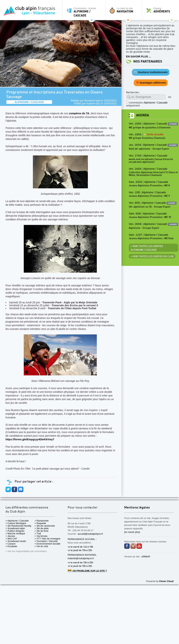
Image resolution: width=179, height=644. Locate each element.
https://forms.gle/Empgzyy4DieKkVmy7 (30, 439)
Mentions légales (137, 508)
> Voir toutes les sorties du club (152, 257)
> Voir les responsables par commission (26, 551)
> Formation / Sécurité (46, 541)
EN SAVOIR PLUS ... (138, 57)
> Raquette (40, 523)
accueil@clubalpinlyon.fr (90, 534)
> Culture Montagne (16, 523)
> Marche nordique (15, 533)
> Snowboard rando (16, 541)
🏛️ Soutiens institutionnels (151, 72)
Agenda (142, 115)
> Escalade (11, 546)
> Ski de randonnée (45, 526)
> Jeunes (10, 536)
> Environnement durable (48, 544)
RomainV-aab (92, 101)
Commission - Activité (85, 12)
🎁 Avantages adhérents (151, 83)
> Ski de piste (42, 528)
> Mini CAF (11, 539)
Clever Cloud (166, 581)
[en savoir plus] (132, 532)
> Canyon (11, 544)
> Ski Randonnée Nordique (20, 526)
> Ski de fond (41, 531)
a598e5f (146, 557)
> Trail (38, 533)
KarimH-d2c (93, 103)
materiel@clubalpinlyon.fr (81, 558)
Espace (161, 10)
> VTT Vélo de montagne (47, 539)
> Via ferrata (41, 536)
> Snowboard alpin (15, 528)
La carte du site (125, 10)
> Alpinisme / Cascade (17, 521)
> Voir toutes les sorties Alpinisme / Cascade (147, 248)
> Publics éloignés (15, 531)
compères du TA (79, 113)
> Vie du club (41, 546)
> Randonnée (42, 521)
